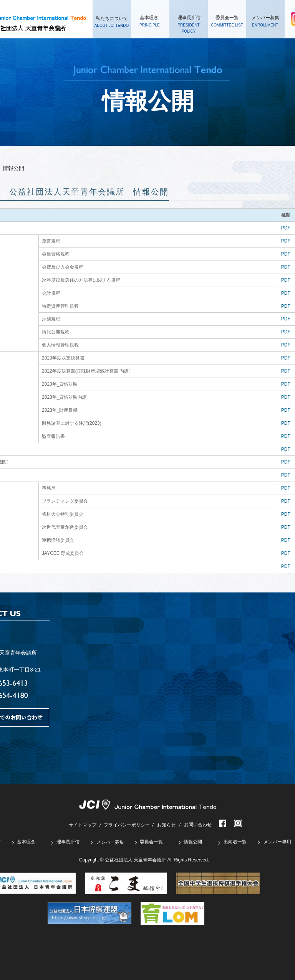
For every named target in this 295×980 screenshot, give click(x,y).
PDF (286, 228)
